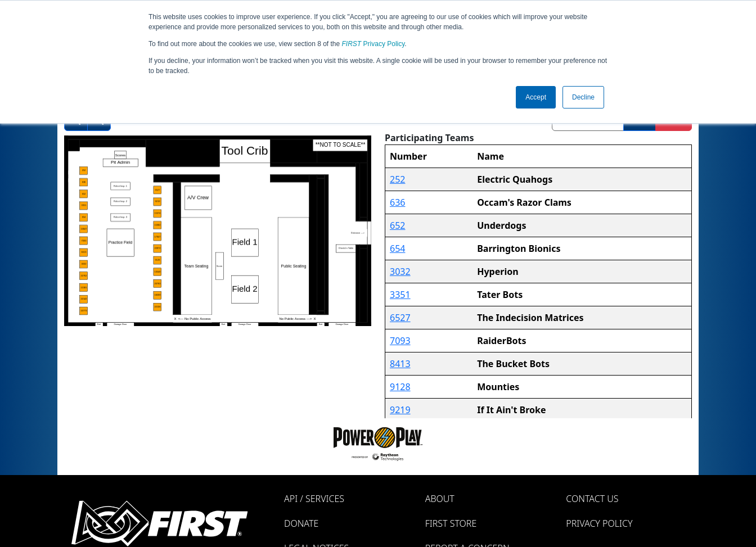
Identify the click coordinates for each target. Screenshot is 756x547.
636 (397, 202)
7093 (400, 341)
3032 (400, 272)
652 (397, 225)
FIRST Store (451, 523)
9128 (400, 387)
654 (397, 248)
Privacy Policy (373, 44)
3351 (400, 295)
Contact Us (592, 499)
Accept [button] (536, 97)
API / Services (314, 499)
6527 (400, 318)
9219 (400, 410)
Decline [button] (583, 97)
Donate (301, 523)
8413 (400, 364)
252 (397, 179)
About (440, 499)
